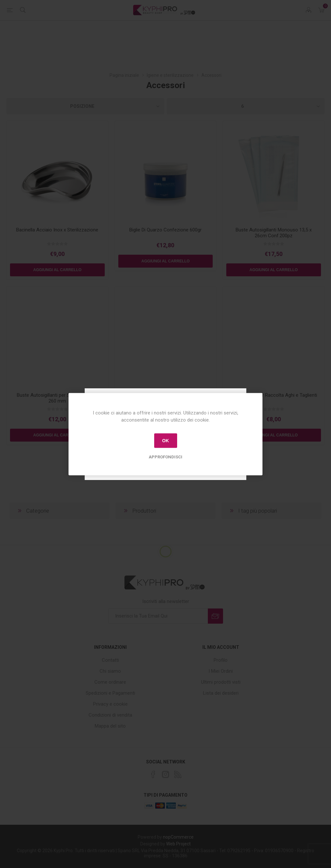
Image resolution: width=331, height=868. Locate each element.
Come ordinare (110, 682)
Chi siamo (110, 671)
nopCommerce (178, 837)
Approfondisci (165, 457)
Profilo (221, 660)
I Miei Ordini (221, 671)
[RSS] (178, 774)
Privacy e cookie (110, 704)
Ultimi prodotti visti (221, 682)
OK (166, 441)
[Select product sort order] (85, 106)
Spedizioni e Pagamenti (110, 693)
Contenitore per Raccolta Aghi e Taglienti (274, 395)
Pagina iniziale (124, 75)
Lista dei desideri (221, 693)
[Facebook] (153, 774)
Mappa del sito (110, 726)
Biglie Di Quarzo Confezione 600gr (165, 230)
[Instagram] (165, 774)
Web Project (178, 844)
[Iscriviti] (158, 616)
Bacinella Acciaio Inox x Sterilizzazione (57, 230)
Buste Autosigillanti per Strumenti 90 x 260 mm (57, 398)
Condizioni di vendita (110, 715)
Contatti (110, 660)
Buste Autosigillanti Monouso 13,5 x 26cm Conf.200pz (274, 233)
